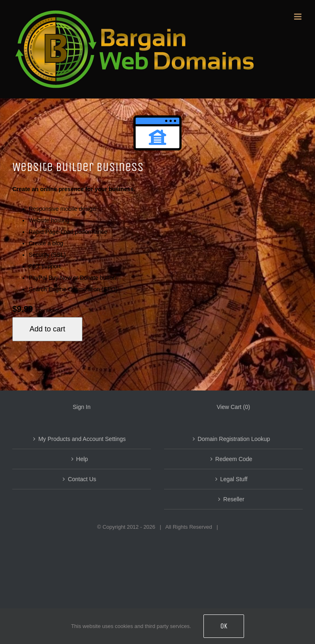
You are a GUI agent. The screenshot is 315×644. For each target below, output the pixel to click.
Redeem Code (234, 459)
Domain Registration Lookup (234, 439)
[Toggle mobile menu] (298, 17)
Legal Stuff (234, 479)
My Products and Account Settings (82, 439)
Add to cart (47, 329)
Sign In (82, 407)
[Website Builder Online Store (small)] (157, 133)
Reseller (234, 499)
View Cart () (233, 407)
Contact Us (82, 479)
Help (82, 459)
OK (224, 626)
